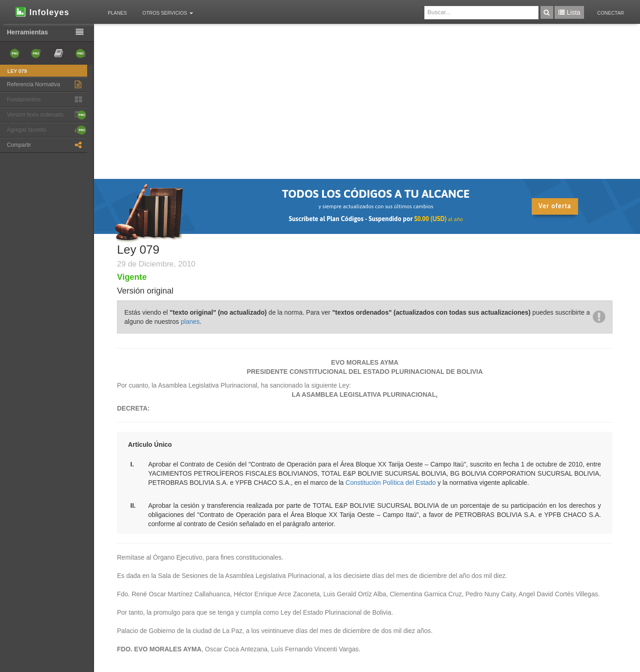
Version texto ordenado (47, 115)
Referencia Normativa (47, 85)
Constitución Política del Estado (391, 483)
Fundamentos (47, 100)
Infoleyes (42, 11)
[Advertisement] (365, 110)
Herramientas (47, 32)
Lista (569, 12)
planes (190, 322)
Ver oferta (555, 206)
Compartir (47, 145)
